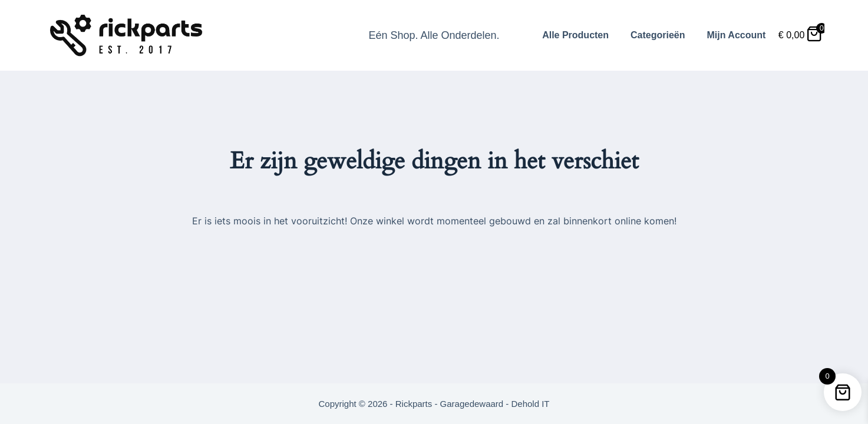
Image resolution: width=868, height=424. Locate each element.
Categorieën (658, 35)
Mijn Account (737, 35)
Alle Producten (575, 35)
